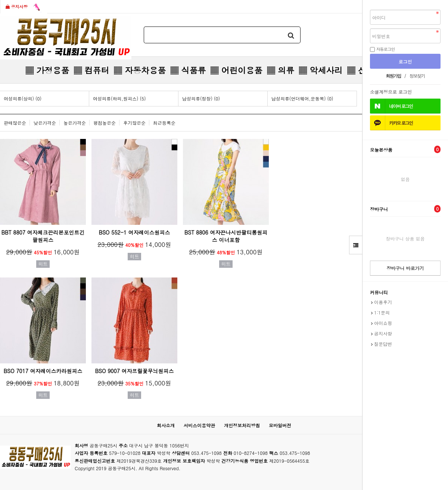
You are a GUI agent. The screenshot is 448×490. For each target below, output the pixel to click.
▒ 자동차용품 (140, 70)
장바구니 (405, 209)
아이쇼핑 (383, 323)
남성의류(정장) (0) (201, 98)
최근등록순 (164, 123)
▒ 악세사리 (321, 70)
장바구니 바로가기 (405, 268)
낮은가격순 (45, 123)
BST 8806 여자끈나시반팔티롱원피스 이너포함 (226, 236)
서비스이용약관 (199, 425)
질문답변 (383, 344)
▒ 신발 (360, 70)
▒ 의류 (281, 70)
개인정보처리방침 (242, 425)
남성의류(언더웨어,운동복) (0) (302, 98)
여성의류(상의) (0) (23, 98)
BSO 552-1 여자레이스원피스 (134, 232)
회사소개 (166, 425)
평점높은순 (105, 123)
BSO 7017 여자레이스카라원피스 (43, 371)
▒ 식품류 (188, 70)
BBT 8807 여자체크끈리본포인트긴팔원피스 (43, 236)
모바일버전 (280, 425)
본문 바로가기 (0, 0)
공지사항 (24, 7)
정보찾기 (417, 76)
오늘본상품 (405, 149)
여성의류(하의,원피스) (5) (119, 98)
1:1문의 (382, 312)
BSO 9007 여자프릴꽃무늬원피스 (135, 371)
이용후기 (383, 302)
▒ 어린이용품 (236, 70)
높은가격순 (75, 123)
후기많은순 (134, 123)
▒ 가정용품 (47, 70)
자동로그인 (386, 49)
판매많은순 (15, 123)
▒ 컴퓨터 (91, 70)
